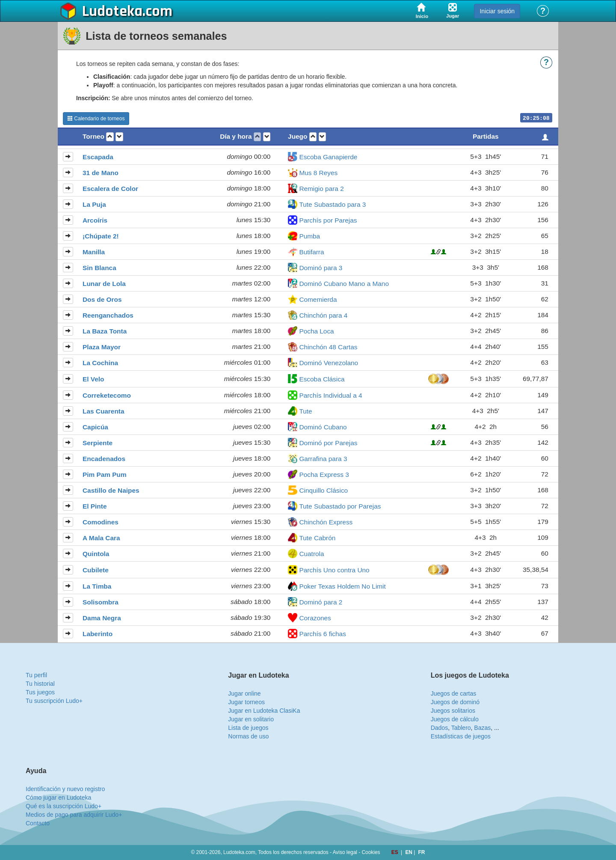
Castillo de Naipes (111, 490)
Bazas (482, 728)
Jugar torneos (246, 702)
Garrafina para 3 (323, 459)
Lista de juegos (248, 728)
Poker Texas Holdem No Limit (342, 586)
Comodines (101, 522)
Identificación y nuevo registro (65, 789)
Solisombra (101, 602)
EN (409, 852)
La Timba (97, 586)
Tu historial (40, 684)
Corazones (315, 618)
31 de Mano (101, 173)
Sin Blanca (99, 268)
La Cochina (100, 363)
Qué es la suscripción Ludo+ (64, 806)
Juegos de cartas (454, 693)
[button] (110, 137)
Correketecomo (107, 395)
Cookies (371, 852)
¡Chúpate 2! (101, 236)
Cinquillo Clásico (323, 490)
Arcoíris (95, 220)
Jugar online (244, 693)
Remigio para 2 (321, 189)
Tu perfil (36, 675)
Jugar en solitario (251, 719)
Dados (439, 728)
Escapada (98, 157)
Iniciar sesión (497, 11)
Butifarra (311, 252)
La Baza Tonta (105, 331)
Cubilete (96, 570)
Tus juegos (40, 692)
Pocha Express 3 (324, 475)
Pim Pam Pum (105, 475)
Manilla (94, 252)
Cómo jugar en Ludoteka (58, 798)
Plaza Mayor (102, 347)
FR (422, 852)
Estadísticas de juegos (461, 736)
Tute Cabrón (317, 538)
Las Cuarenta (104, 411)
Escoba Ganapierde (328, 157)
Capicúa (95, 427)
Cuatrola (311, 554)
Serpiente (98, 443)
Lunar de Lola (104, 284)
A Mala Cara (101, 538)
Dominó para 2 (321, 602)
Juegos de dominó (455, 702)
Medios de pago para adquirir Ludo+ (74, 815)
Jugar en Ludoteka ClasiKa (264, 711)
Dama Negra (102, 618)
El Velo (93, 379)
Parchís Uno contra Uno (334, 570)
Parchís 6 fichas (323, 634)
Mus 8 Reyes (318, 173)
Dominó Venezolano (329, 363)
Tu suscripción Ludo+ (54, 701)
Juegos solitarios (453, 711)
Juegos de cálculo (455, 719)
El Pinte (95, 506)
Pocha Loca (316, 331)
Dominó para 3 (321, 268)
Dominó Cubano (323, 427)
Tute (305, 411)
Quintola (96, 554)
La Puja (94, 204)
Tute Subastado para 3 (332, 204)
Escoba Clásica (322, 379)
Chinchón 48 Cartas (328, 347)
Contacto (38, 823)
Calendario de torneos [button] (96, 119)
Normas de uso (248, 736)
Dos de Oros (102, 299)
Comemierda (318, 299)
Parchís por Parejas (328, 220)
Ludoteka (112, 12)
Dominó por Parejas (328, 443)
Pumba (309, 236)
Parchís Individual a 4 (330, 395)
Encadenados (104, 459)
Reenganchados (108, 315)
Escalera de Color (110, 189)
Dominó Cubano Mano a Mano (344, 284)
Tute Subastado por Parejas (340, 506)
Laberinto (98, 634)
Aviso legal (345, 852)
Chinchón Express (326, 522)
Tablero (461, 728)
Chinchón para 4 (323, 315)
